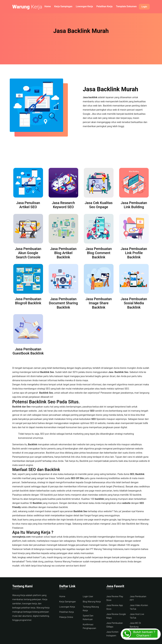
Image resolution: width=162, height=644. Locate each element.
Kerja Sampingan (63, 6)
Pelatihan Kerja (104, 6)
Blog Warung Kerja (92, 602)
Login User (88, 596)
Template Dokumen (126, 6)
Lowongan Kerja (84, 6)
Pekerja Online (66, 617)
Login (144, 7)
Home (48, 6)
